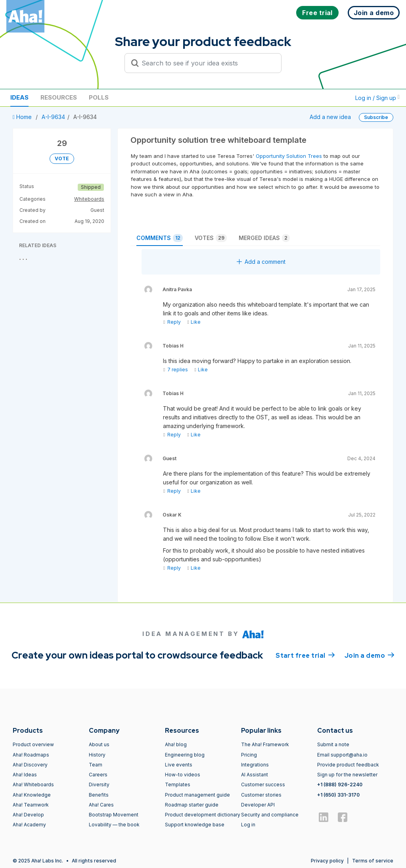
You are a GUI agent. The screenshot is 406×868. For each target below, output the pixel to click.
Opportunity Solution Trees (289, 156)
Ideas (19, 97)
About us (99, 744)
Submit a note (333, 744)
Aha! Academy (29, 825)
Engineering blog (185, 755)
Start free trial (305, 655)
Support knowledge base (195, 825)
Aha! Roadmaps (31, 755)
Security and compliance (270, 815)
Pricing (249, 755)
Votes (211, 238)
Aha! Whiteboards (33, 784)
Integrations (255, 765)
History (97, 755)
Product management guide (197, 795)
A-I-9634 (53, 117)
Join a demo (370, 655)
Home (23, 117)
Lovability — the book (114, 825)
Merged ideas (264, 238)
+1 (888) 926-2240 (340, 784)
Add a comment (261, 262)
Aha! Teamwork (31, 805)
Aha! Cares (101, 805)
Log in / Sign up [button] (377, 98)
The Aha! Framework (265, 744)
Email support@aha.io (342, 755)
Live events (179, 765)
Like (194, 322)
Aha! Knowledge (32, 795)
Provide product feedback (348, 765)
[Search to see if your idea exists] (207, 63)
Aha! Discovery (30, 765)
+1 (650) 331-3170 (338, 795)
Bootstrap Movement (114, 815)
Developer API (258, 805)
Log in (248, 825)
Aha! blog (176, 744)
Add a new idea (330, 117)
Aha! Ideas (25, 775)
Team (96, 765)
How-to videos (183, 775)
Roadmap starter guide (192, 805)
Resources (59, 97)
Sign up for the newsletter (347, 775)
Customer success (263, 784)
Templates (178, 784)
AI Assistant (255, 775)
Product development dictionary (203, 815)
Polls (99, 97)
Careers (98, 775)
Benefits (99, 795)
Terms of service (373, 861)
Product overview (33, 744)
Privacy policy (327, 861)
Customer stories (261, 795)
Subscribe (376, 117)
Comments (160, 238)
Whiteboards (89, 199)
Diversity (99, 784)
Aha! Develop (28, 815)
